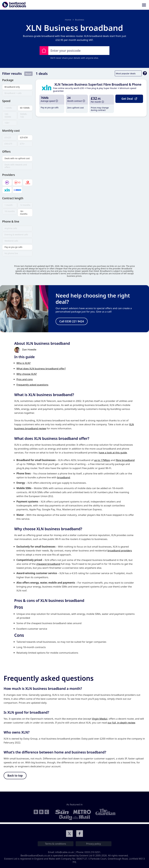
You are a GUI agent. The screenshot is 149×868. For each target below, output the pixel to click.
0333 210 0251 (92, 852)
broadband (64, 478)
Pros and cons (25, 380)
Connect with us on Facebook (80, 834)
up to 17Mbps (102, 461)
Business (80, 20)
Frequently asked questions (32, 386)
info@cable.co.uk (64, 852)
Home (68, 20)
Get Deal (129, 99)
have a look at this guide (113, 453)
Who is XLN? (23, 364)
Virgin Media (99, 719)
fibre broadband (125, 461)
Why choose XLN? (27, 375)
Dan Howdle (29, 350)
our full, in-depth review (121, 723)
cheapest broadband (48, 565)
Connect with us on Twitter (69, 834)
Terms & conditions (55, 844)
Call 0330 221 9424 (72, 322)
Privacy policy (93, 844)
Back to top (15, 777)
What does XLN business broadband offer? (41, 369)
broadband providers (120, 551)
